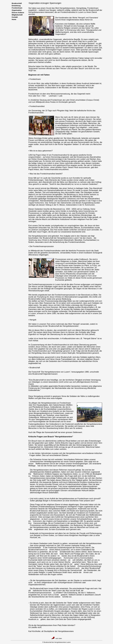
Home (14, 19)
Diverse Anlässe (17, 13)
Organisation (16, 10)
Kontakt (14, 17)
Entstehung (16, 6)
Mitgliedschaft (17, 15)
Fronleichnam (17, 8)
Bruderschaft (16, 3)
